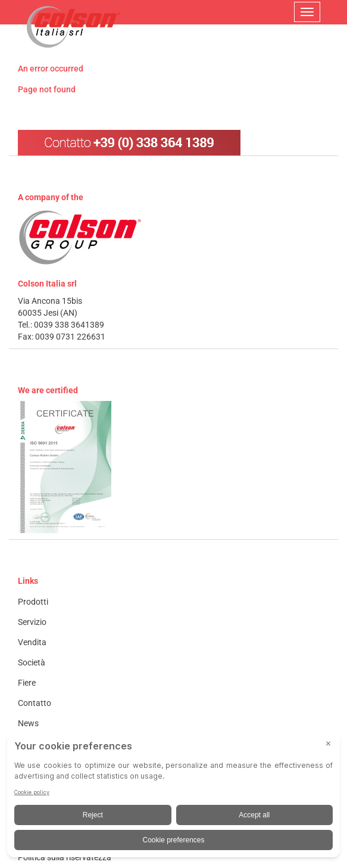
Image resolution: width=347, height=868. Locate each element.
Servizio (32, 622)
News (28, 723)
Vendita (32, 642)
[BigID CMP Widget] (174, 797)
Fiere (27, 683)
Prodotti (33, 602)
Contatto (35, 703)
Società (32, 662)
